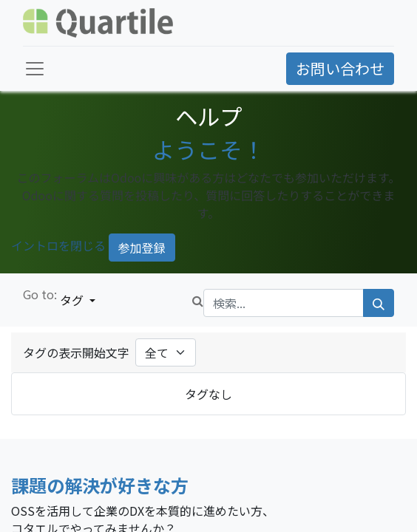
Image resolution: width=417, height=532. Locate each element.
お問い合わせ (340, 68)
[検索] (379, 303)
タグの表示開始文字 (76, 352)
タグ (73, 300)
